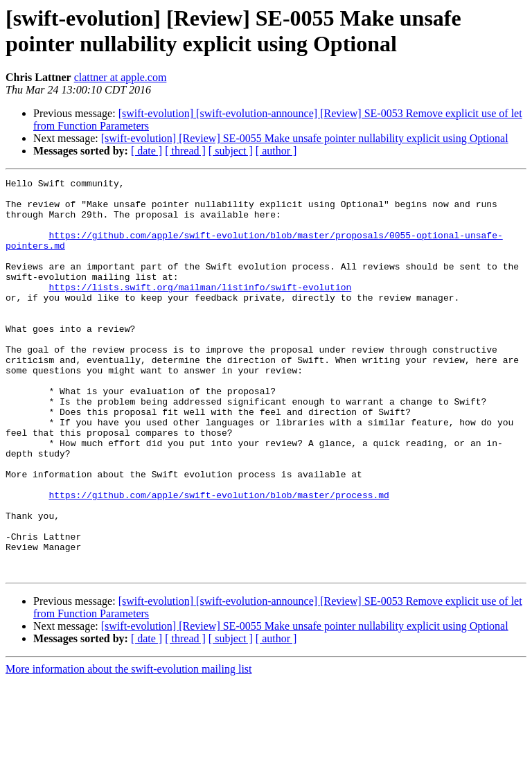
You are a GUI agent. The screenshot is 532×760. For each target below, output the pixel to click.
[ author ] (276, 151)
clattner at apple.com (121, 77)
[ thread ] (185, 151)
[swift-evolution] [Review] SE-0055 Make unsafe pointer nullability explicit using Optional (305, 138)
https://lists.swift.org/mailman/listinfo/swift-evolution (200, 310)
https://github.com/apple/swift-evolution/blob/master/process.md (219, 559)
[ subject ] (231, 151)
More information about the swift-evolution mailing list (129, 748)
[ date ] (147, 151)
